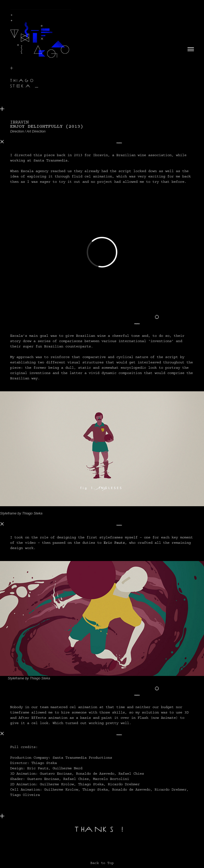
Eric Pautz (114, 543)
